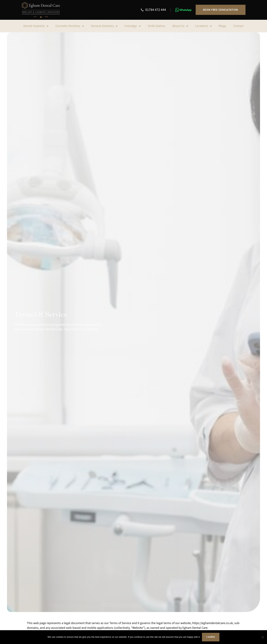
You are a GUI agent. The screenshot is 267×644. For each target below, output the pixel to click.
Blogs (222, 26)
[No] (263, 637)
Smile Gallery (156, 26)
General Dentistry (104, 26)
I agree (211, 637)
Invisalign (133, 26)
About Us (180, 26)
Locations (203, 26)
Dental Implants (36, 26)
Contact (238, 26)
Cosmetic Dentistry (70, 26)
